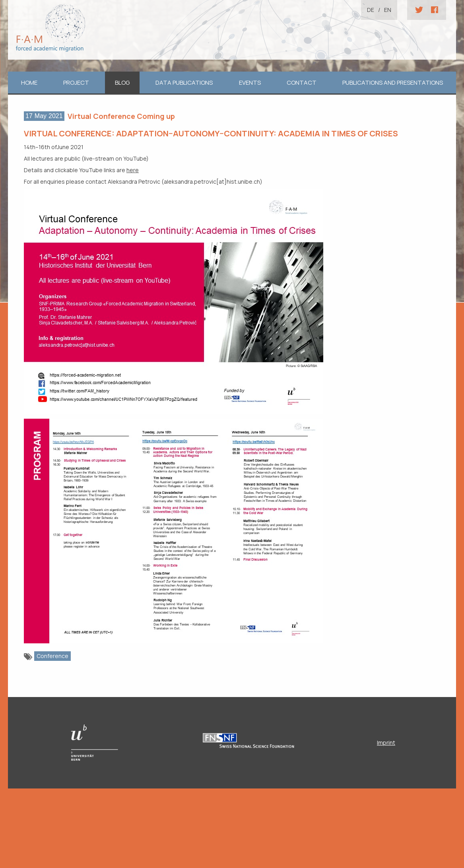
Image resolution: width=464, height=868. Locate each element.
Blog (122, 83)
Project (76, 83)
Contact (302, 83)
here (133, 170)
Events (250, 83)
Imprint (386, 743)
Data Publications (184, 83)
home (29, 83)
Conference (52, 656)
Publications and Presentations (393, 83)
